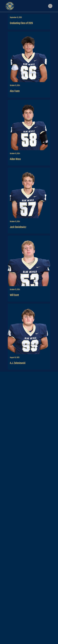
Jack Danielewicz (18, 227)
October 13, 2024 (15, 86)
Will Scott (14, 295)
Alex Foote (15, 91)
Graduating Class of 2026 (21, 23)
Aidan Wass (15, 159)
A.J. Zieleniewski (18, 363)
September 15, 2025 (16, 18)
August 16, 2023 (15, 358)
